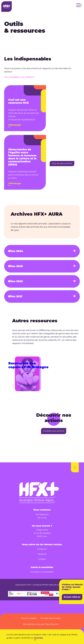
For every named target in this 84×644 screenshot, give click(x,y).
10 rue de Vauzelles (42, 533)
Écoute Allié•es (72, 597)
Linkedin (42, 559)
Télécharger (15, 125)
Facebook (42, 554)
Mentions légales (29, 618)
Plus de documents (62, 164)
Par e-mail (42, 518)
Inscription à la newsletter (42, 572)
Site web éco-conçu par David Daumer (41, 624)
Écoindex (39, 638)
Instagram (42, 549)
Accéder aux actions (54, 431)
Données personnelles (50, 618)
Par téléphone (42, 515)
